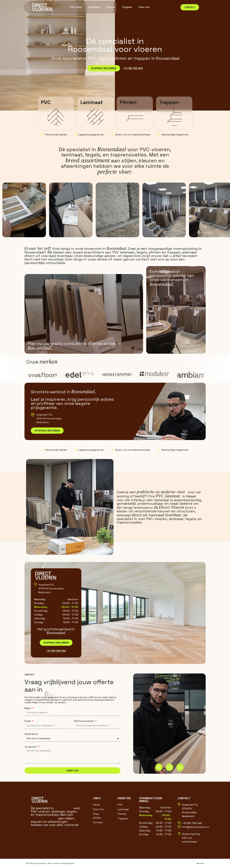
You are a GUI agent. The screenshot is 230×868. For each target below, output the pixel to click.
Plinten (111, 7)
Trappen (127, 7)
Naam (28, 708)
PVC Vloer (76, 7)
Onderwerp (31, 734)
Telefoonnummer (84, 721)
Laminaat (94, 7)
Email (28, 721)
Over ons (144, 7)
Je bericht (31, 747)
